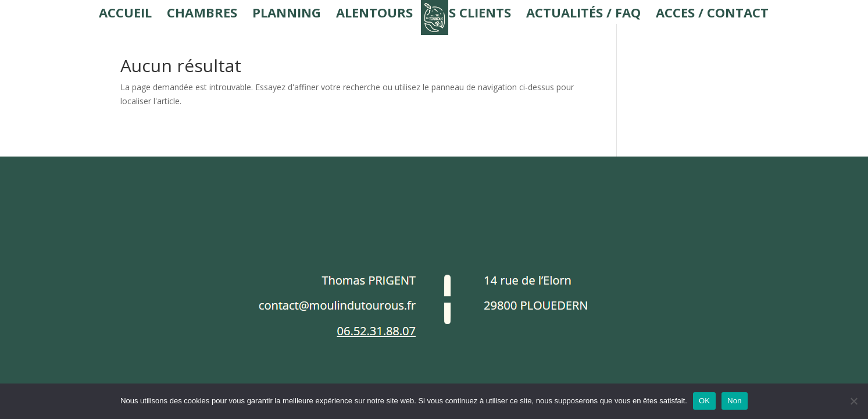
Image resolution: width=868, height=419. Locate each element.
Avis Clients (469, 15)
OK (704, 401)
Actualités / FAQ (583, 15)
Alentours (374, 15)
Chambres (202, 15)
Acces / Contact (712, 15)
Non (735, 401)
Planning (287, 15)
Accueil (125, 15)
